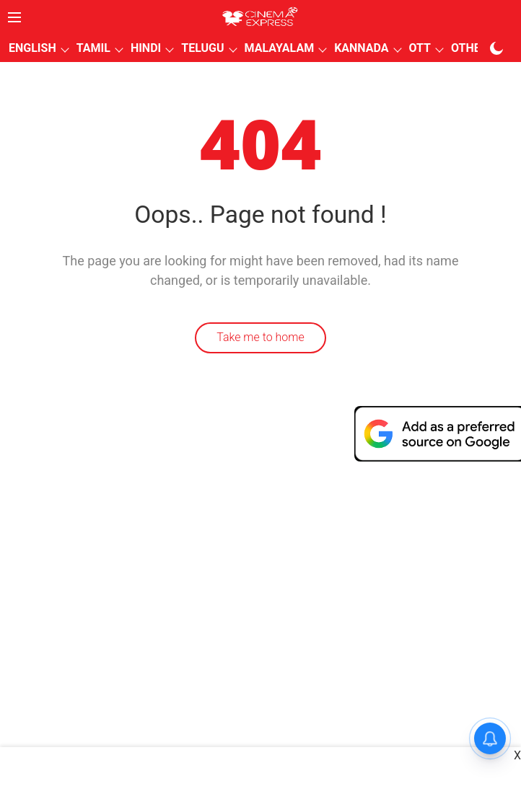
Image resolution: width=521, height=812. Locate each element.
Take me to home (260, 337)
